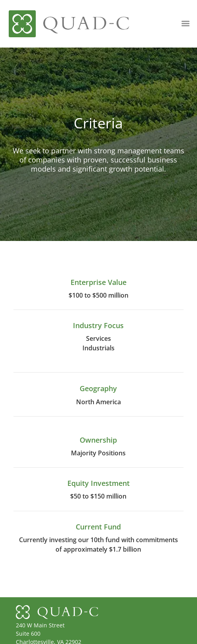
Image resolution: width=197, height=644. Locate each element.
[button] (186, 23)
